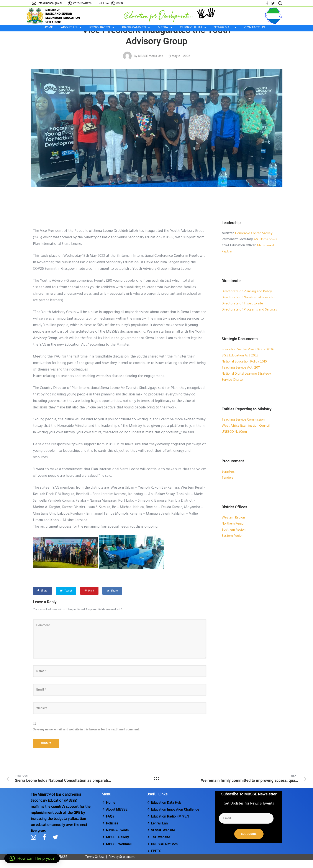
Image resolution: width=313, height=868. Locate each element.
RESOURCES (100, 27)
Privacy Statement (122, 857)
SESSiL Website (163, 830)
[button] (32, 858)
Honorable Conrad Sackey (254, 233)
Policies (112, 823)
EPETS (156, 851)
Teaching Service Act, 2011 (241, 368)
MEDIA (163, 27)
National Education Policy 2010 (244, 362)
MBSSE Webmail (119, 844)
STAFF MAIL (223, 27)
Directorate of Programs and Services (249, 310)
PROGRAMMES (134, 27)
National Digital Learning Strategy (246, 374)
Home (111, 802)
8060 (120, 3)
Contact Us (255, 27)
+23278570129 (82, 3)
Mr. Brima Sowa (266, 239)
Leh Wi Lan (159, 823)
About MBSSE (117, 809)
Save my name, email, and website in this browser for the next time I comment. (86, 729)
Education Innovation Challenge (175, 809)
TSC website (161, 837)
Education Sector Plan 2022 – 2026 (248, 349)
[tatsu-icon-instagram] (35, 837)
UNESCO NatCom (164, 844)
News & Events (117, 830)
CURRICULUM (191, 27)
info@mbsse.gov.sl (50, 3)
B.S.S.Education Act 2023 (240, 356)
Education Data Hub (166, 802)
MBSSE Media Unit (151, 56)
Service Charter (233, 380)
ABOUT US (69, 27)
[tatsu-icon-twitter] (273, 3)
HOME (48, 27)
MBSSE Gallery (117, 837)
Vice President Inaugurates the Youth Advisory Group (156, 35)
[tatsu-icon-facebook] (267, 3)
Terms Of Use (93, 857)
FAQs (110, 816)
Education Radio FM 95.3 (170, 816)
